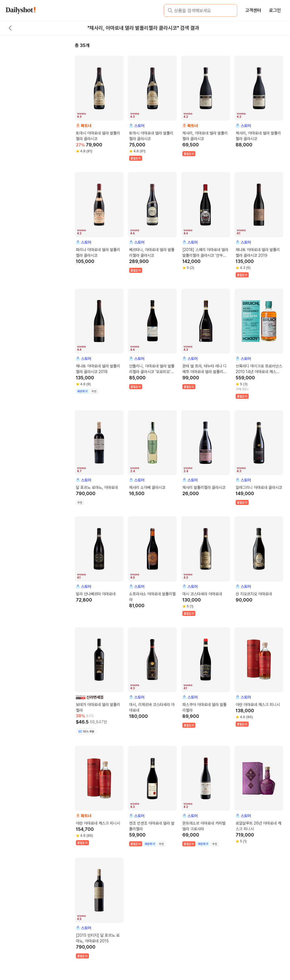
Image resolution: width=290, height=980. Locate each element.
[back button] (10, 28)
